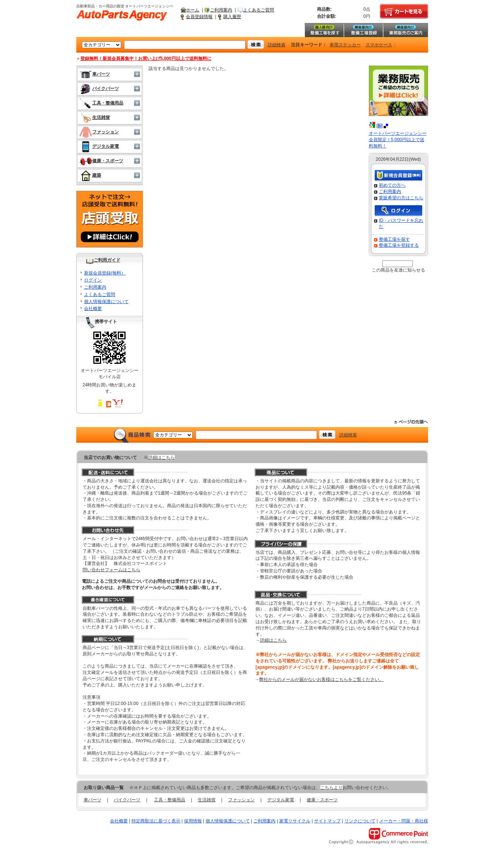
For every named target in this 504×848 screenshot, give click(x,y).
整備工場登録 (363, 30)
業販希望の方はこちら (401, 198)
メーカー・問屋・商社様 (404, 821)
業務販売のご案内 (405, 30)
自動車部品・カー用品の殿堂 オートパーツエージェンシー (122, 16)
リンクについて (360, 821)
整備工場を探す (324, 30)
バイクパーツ (99, 89)
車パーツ (95, 74)
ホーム (193, 10)
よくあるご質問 (258, 10)
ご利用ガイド (107, 260)
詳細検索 (277, 45)
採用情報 (193, 821)
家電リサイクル (295, 821)
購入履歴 (232, 17)
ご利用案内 (221, 10)
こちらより (331, 788)
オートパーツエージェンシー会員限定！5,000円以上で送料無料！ (398, 140)
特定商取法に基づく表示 (156, 821)
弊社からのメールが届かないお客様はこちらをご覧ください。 (321, 679)
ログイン (93, 280)
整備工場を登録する (399, 245)
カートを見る (404, 11)
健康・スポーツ (101, 161)
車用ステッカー (345, 45)
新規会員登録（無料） (398, 176)
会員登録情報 (199, 17)
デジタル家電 (99, 146)
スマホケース (379, 45)
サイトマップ (327, 821)
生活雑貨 (95, 117)
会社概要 (93, 309)
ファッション (99, 132)
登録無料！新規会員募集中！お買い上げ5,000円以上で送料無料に (146, 59)
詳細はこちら (161, 458)
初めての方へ (392, 185)
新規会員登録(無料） (105, 273)
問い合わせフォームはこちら (111, 570)
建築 (90, 175)
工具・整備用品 (101, 103)
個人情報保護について (106, 302)
